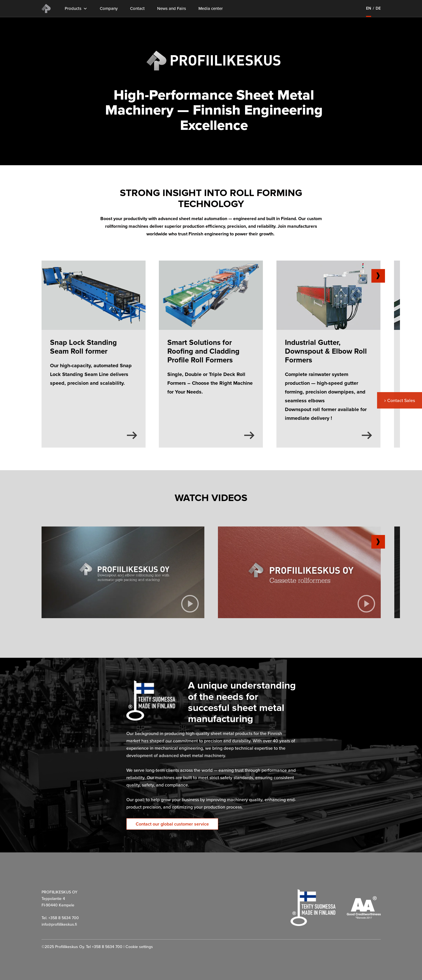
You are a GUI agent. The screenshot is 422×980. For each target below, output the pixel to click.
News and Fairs (172, 9)
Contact (137, 9)
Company (109, 9)
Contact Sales (401, 401)
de (378, 8)
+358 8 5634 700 (107, 947)
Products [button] (76, 9)
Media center (211, 9)
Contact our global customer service (172, 824)
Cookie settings (139, 947)
